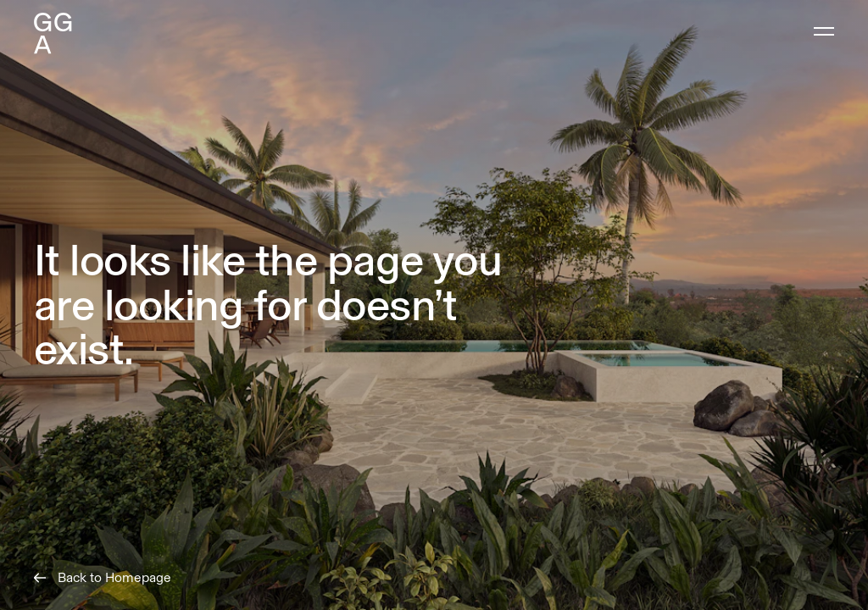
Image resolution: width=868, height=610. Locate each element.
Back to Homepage (103, 578)
